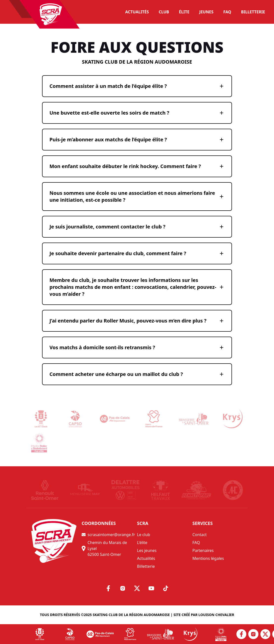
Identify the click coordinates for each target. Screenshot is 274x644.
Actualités (146, 558)
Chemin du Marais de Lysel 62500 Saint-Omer (104, 548)
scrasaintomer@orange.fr (108, 535)
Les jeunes (147, 550)
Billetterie (146, 566)
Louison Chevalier (216, 615)
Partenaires (203, 550)
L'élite (142, 543)
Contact (200, 535)
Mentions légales (208, 558)
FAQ (196, 543)
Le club (144, 535)
